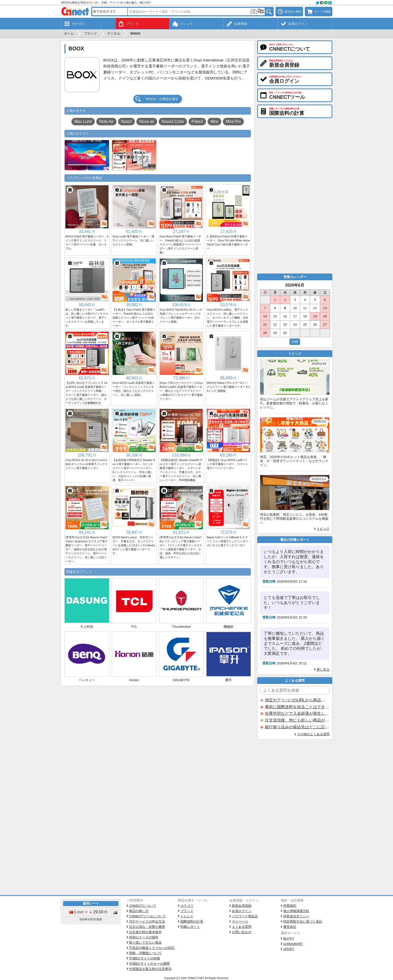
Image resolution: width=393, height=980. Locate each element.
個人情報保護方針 (296, 911)
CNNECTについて (143, 906)
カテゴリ (187, 906)
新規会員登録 (242, 906)
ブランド (187, 911)
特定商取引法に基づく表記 (303, 921)
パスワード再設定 (245, 916)
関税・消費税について (145, 953)
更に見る (323, 670)
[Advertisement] (158, 724)
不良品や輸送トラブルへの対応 (152, 948)
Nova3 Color (173, 121)
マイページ (240, 921)
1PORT (289, 949)
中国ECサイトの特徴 (144, 958)
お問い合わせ (242, 932)
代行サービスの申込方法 (147, 921)
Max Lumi (83, 121)
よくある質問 (242, 927)
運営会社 (290, 927)
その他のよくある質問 (313, 734)
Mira (214, 121)
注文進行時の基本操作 (145, 932)
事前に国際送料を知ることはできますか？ (297, 707)
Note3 (126, 121)
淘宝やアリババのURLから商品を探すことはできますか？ (297, 700)
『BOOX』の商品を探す (161, 99)
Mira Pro (233, 121)
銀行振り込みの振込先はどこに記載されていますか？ (297, 727)
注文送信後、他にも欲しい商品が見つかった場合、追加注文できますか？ (297, 720)
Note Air (106, 121)
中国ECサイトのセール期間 (149, 964)
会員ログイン (242, 911)
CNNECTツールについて (148, 916)
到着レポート (190, 927)
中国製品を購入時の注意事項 (150, 969)
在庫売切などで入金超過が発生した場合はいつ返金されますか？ (297, 713)
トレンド (187, 916)
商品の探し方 (139, 911)
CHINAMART (293, 944)
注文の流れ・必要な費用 (147, 927)
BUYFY (289, 939)
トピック (323, 529)
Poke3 (197, 121)
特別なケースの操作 (144, 937)
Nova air (147, 121)
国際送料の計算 (192, 921)
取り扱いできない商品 (145, 943)
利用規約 (290, 906)
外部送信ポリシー (296, 916)
